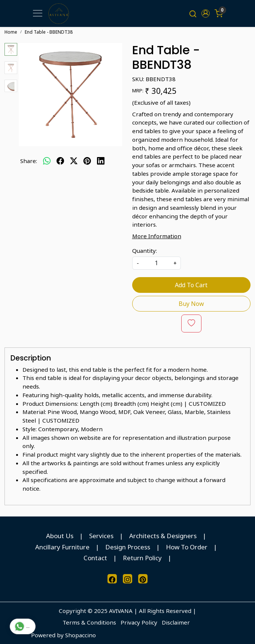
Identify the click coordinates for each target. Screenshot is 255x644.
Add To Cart (191, 285)
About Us (60, 536)
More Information (157, 236)
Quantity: (145, 251)
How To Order (187, 547)
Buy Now (191, 304)
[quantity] (157, 263)
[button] (206, 13)
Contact (95, 558)
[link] (193, 13)
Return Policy (142, 558)
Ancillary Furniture (62, 547)
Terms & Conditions (89, 622)
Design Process (128, 547)
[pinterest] (87, 161)
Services (101, 536)
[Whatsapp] (47, 161)
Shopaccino (81, 635)
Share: (29, 161)
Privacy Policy (139, 622)
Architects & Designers (163, 536)
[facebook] (60, 161)
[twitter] (74, 161)
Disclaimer (176, 622)
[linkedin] (101, 161)
